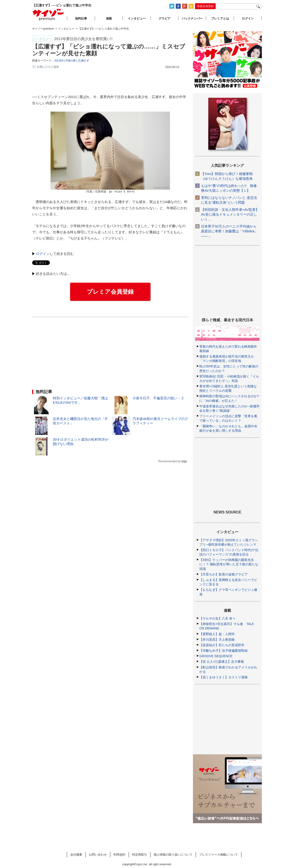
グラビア (164, 18)
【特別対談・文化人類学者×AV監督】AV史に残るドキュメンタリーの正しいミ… (230, 214)
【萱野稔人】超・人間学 (217, 634)
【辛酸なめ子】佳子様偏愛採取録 (223, 651)
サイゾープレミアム (48, 15)
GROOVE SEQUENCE (216, 656)
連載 (109, 18)
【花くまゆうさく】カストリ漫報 (223, 677)
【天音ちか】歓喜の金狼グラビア (223, 574)
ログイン (43, 254)
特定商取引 (140, 855)
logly (184, 461)
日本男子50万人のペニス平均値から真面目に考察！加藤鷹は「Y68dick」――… (229, 231)
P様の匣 (71, 61)
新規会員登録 (205, 6)
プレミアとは (220, 18)
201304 (59, 61)
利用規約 (119, 855)
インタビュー (137, 18)
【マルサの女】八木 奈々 (218, 618)
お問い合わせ (98, 855)
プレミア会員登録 (110, 292)
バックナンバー (192, 18)
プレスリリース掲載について (219, 855)
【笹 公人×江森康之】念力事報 (222, 662)
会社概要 (76, 855)
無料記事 (81, 18)
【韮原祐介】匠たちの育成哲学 (222, 645)
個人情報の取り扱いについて (173, 855)
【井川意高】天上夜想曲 (217, 640)
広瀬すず (84, 61)
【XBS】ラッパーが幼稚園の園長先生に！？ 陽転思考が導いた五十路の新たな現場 (229, 564)
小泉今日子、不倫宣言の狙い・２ (158, 398)
